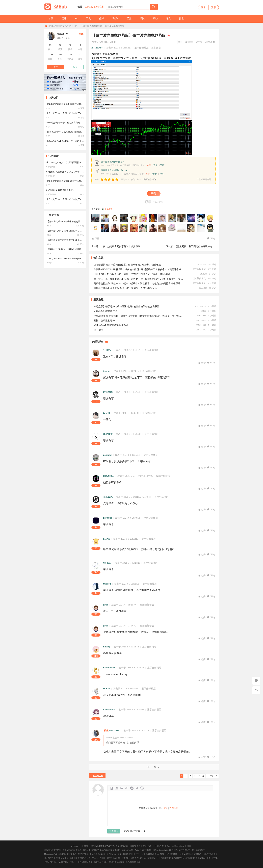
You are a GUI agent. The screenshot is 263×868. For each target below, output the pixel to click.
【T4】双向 (97, 330)
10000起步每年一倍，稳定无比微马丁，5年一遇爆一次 (72, 123)
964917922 (201, 316)
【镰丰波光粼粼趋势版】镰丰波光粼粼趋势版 (102, 26)
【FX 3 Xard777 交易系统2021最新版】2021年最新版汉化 (73, 132)
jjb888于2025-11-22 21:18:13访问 (96, 218)
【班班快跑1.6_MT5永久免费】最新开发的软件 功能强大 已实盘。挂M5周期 (131, 274)
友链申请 (147, 846)
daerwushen (109, 710)
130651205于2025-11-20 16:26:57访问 (115, 218)
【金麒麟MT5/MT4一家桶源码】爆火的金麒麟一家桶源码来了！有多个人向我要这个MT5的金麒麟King (137, 269)
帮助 (155, 19)
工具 (89, 19)
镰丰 (180, 42)
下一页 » (154, 767)
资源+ (115, 19)
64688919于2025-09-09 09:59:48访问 (182, 228)
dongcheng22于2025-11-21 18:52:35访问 (105, 218)
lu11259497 (97, 48)
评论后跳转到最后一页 (133, 831)
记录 (155, 165)
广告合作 (159, 846)
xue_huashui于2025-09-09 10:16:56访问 (172, 228)
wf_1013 (107, 563)
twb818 (107, 413)
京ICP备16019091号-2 (128, 846)
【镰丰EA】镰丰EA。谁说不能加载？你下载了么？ (72, 249)
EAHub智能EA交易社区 (60, 26)
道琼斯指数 (210, 42)
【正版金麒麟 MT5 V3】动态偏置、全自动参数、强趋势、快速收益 (126, 265)
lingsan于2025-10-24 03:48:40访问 (163, 218)
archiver (74, 846)
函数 (129, 19)
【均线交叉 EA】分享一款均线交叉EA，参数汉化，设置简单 (75, 113)
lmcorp (107, 647)
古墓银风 (108, 497)
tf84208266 (109, 476)
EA (76, 19)
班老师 (204, 274)
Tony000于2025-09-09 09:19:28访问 (201, 228)
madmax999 (109, 668)
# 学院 (50, 263)
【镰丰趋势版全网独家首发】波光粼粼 (120, 246)
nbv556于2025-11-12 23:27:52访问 (143, 218)
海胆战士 (108, 434)
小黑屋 (85, 846)
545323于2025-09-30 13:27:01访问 (182, 218)
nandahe (107, 455)
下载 (162, 165)
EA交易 (89, 7)
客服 (189, 846)
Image (122, 788)
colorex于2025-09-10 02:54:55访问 (143, 228)
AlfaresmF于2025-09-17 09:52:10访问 (96, 228)
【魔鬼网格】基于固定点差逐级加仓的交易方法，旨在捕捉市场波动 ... (211, 246)
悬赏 (168, 19)
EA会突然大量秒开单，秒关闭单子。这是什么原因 (70, 172)
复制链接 (156, 48)
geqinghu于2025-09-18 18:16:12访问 (191, 218)
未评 (154, 179)
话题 (64, 19)
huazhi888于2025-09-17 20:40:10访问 (210, 218)
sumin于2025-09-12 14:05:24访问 (124, 228)
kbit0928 (108, 518)
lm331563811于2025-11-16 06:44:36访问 (134, 218)
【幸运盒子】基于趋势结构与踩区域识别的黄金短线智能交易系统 (125, 307)
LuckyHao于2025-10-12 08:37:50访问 (172, 218)
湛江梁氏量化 (199, 269)
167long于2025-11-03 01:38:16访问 (153, 218)
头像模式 (108, 209)
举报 (95, 239)
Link (127, 788)
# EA (48, 108)
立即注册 (174, 808)
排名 (181, 19)
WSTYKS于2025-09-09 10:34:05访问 (163, 228)
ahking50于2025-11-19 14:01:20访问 (124, 218)
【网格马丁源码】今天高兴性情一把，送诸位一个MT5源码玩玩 (124, 288)
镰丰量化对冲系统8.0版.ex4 (114, 170)
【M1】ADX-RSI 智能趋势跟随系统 (110, 325)
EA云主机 (99, 7)
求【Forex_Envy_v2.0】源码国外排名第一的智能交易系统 (74, 162)
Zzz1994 (203, 288)
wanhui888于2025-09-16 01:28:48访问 (105, 228)
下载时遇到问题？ (205, 179)
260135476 (201, 320)
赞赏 (154, 193)
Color (117, 788)
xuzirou (107, 584)
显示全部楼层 (142, 48)
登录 (203, 7)
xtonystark (201, 264)
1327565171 (200, 306)
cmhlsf (107, 689)
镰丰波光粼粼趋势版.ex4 (112, 162)
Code (137, 788)
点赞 (202, 363)
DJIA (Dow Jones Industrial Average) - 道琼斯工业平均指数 (74, 258)
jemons (107, 371)
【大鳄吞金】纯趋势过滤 (104, 311)
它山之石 (108, 350)
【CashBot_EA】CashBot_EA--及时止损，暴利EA (70, 141)
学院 (142, 19)
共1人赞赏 (158, 202)
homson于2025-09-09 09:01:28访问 (210, 228)
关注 (56, 67)
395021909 (201, 325)
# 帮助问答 (51, 167)
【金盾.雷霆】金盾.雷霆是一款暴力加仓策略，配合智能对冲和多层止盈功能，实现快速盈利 (137, 316)
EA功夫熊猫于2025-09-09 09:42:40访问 (191, 228)
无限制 (113, 42)
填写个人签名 (63, 38)
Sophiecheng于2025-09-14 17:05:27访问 (115, 228)
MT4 (106, 42)
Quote (132, 788)
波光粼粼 (189, 42)
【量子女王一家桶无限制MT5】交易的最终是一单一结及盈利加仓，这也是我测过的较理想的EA (137, 279)
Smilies (142, 788)
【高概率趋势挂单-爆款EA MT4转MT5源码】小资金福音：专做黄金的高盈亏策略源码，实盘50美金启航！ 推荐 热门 (137, 284)
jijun (106, 605)
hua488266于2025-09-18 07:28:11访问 (201, 218)
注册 (214, 7)
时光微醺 (108, 392)
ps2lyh (106, 539)
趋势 (101, 42)
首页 (51, 19)
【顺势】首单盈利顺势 (103, 321)
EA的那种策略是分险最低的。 (61, 190)
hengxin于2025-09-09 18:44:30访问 (153, 228)
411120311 (201, 311)
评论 (211, 239)
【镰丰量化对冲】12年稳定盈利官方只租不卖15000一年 (74, 231)
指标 (102, 19)
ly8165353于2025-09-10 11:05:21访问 (134, 228)
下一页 (211, 776)
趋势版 (199, 42)
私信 (75, 67)
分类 (94, 42)
